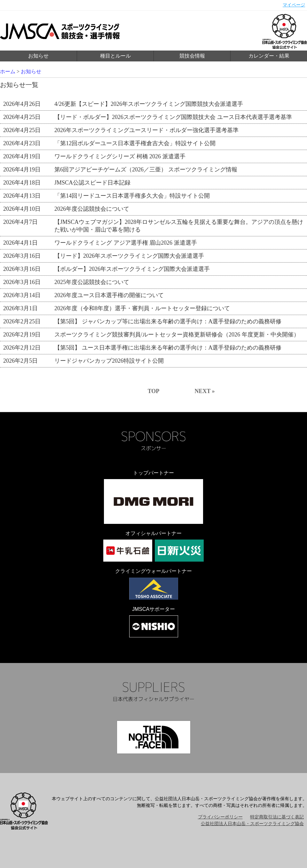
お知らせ (38, 56)
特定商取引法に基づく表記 (277, 817)
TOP (154, 391)
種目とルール (115, 56)
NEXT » (205, 391)
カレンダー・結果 (269, 56)
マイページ (294, 5)
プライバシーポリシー (220, 817)
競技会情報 (192, 56)
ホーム (8, 71)
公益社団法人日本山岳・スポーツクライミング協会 (252, 824)
